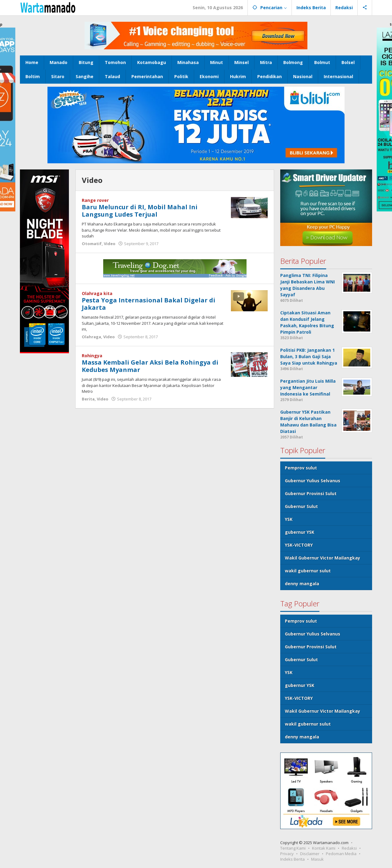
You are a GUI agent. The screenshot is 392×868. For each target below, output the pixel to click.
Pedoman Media (341, 854)
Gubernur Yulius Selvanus (313, 481)
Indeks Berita (292, 859)
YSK (289, 519)
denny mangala (302, 584)
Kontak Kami (324, 848)
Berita (88, 399)
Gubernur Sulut (301, 506)
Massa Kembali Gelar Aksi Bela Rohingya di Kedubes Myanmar (150, 366)
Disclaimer (310, 854)
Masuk (317, 859)
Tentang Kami (293, 848)
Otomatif (92, 244)
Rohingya (92, 356)
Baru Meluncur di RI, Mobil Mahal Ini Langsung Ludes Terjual (140, 211)
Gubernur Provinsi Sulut (311, 493)
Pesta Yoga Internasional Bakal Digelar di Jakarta (149, 304)
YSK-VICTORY (299, 545)
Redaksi (349, 848)
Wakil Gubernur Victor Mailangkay (322, 558)
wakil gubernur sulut (308, 571)
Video (110, 244)
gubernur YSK (300, 532)
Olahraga (91, 337)
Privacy (287, 854)
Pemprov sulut (301, 468)
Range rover (95, 200)
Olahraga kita (97, 293)
